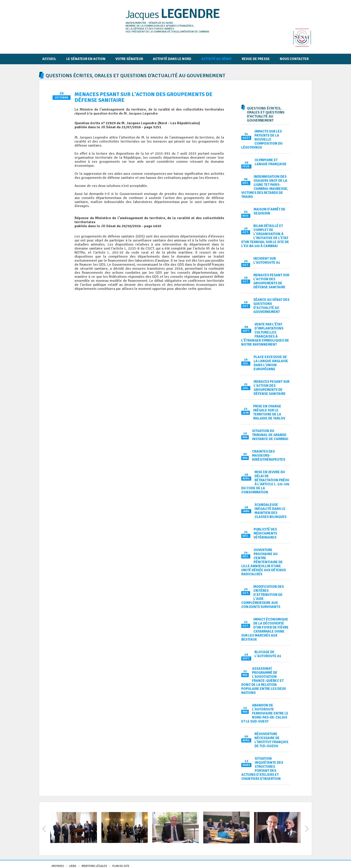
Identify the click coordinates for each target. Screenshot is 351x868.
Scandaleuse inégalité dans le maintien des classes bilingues (271, 511)
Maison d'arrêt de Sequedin (270, 211)
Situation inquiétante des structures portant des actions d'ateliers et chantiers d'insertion (262, 769)
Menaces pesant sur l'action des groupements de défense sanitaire (271, 281)
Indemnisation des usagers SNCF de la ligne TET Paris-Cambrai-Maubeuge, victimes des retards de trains (265, 187)
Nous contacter (294, 59)
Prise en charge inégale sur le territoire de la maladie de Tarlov (269, 412)
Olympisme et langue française (271, 162)
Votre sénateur (129, 59)
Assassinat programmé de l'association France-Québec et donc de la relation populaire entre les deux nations (264, 681)
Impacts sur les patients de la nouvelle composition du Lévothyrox (262, 139)
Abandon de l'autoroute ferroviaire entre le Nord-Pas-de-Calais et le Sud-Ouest (265, 713)
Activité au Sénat (216, 59)
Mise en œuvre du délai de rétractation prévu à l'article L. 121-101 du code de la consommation (265, 482)
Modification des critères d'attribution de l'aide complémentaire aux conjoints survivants (263, 597)
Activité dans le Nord (172, 59)
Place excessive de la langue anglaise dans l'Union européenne (271, 363)
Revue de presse (256, 59)
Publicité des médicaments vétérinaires (265, 533)
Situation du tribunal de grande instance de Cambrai (270, 435)
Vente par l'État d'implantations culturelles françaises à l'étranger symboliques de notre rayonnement (265, 334)
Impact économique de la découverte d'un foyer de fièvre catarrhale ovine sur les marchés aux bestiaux (265, 629)
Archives (58, 866)
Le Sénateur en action (86, 59)
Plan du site (121, 866)
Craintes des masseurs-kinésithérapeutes (269, 455)
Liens (73, 866)
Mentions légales (94, 866)
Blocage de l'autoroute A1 (268, 654)
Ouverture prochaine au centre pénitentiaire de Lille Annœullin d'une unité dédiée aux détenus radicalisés (264, 562)
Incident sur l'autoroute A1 (267, 261)
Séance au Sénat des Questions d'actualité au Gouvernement (271, 306)
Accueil (49, 59)
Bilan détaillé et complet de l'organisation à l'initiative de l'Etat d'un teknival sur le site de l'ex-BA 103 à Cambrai (265, 236)
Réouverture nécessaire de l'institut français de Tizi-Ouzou (271, 740)
